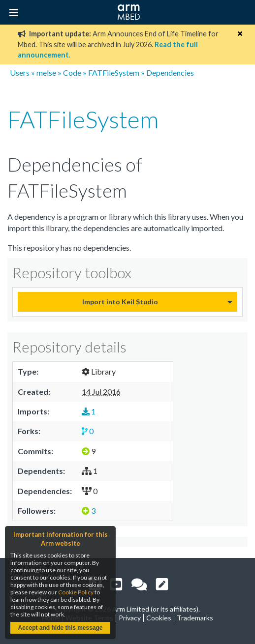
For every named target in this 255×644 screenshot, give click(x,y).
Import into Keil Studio (120, 302)
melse (46, 73)
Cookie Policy (76, 592)
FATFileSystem (114, 73)
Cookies (159, 618)
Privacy (130, 618)
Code (72, 73)
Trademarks (195, 618)
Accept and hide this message (60, 628)
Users (20, 73)
